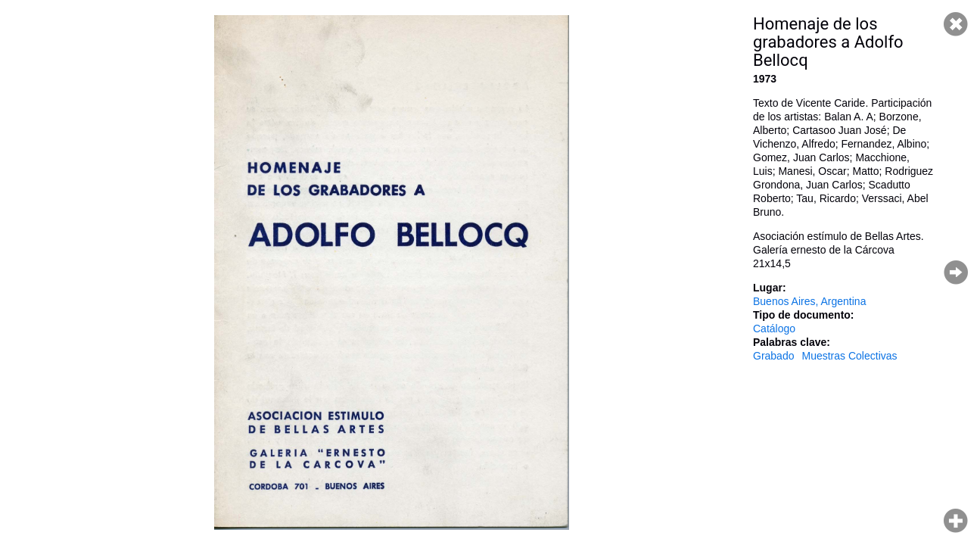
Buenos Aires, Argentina (809, 301)
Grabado (773, 356)
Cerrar (956, 24)
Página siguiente (956, 272)
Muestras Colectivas (849, 356)
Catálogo (774, 329)
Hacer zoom (956, 521)
